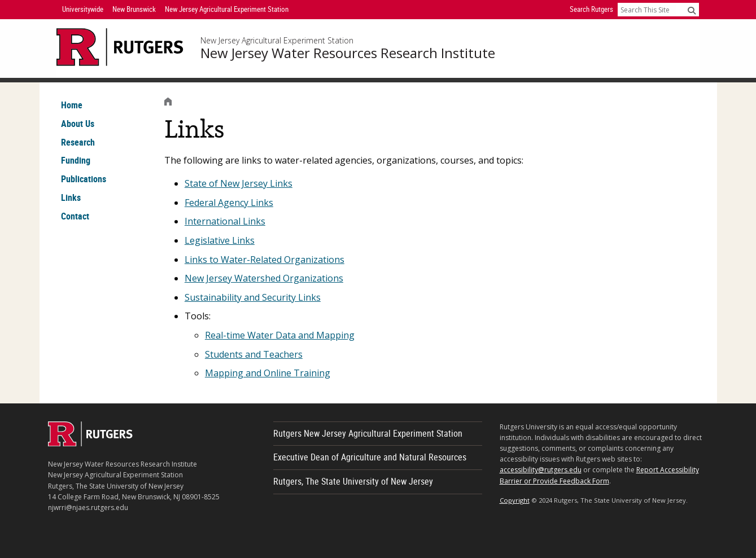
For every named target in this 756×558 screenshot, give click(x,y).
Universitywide (83, 9)
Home (72, 105)
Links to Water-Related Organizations (265, 260)
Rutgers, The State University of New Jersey (353, 481)
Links (71, 197)
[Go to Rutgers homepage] (90, 443)
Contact (75, 216)
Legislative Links (220, 240)
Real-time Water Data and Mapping (280, 335)
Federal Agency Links (229, 203)
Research (78, 142)
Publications (84, 179)
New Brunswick (134, 9)
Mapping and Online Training (268, 373)
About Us (78, 124)
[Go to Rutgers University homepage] (120, 47)
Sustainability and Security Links (253, 297)
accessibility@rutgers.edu (541, 470)
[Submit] (692, 10)
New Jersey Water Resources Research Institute (348, 53)
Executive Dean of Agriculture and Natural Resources (370, 457)
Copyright (515, 500)
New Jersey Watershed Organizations (264, 278)
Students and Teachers (254, 354)
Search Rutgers (591, 9)
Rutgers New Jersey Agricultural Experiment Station (368, 433)
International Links (225, 221)
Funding (76, 160)
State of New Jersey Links (239, 183)
